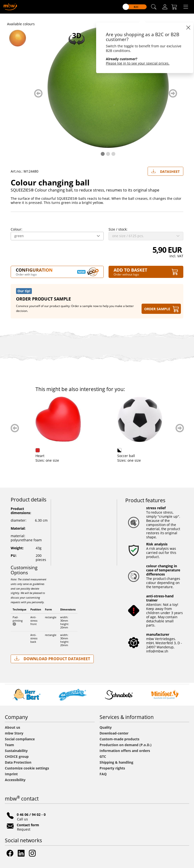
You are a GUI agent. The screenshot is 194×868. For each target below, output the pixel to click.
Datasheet (165, 170)
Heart (40, 456)
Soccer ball (126, 456)
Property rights (112, 768)
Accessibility (15, 780)
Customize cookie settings (27, 768)
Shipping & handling (116, 762)
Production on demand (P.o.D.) (126, 745)
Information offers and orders (125, 751)
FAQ (103, 774)
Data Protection (18, 762)
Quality (106, 727)
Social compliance (20, 739)
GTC (103, 756)
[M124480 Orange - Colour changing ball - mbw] (19, 38)
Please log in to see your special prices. (138, 63)
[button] (154, 7)
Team (9, 745)
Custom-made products (120, 739)
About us (13, 727)
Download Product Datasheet (52, 659)
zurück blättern (38, 93)
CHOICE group (17, 756)
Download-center (114, 733)
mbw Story (14, 733)
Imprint (11, 774)
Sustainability (16, 751)
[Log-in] (165, 7)
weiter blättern (173, 93)
